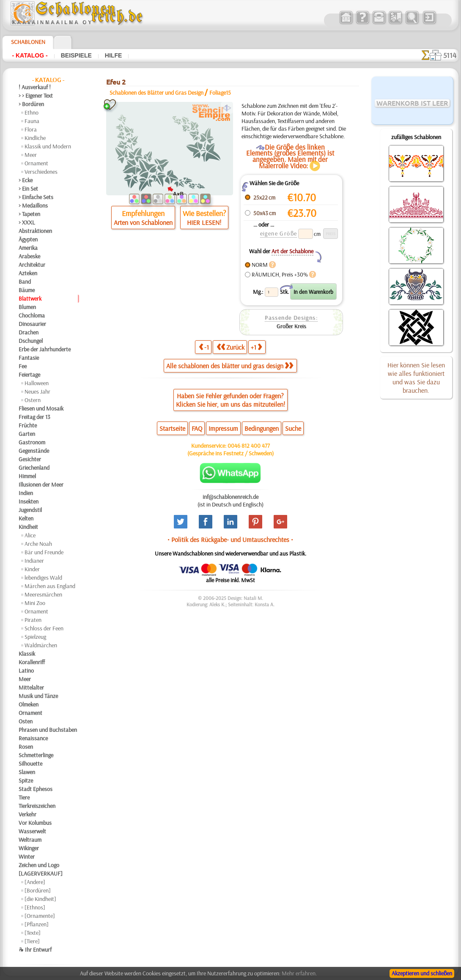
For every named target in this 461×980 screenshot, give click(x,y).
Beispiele (76, 55)
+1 (256, 347)
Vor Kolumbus (35, 823)
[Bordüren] (38, 890)
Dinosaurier (32, 324)
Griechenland (34, 468)
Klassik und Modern (48, 146)
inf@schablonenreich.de (230, 497)
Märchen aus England (50, 586)
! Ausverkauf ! (35, 87)
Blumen (27, 307)
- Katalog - (30, 55)
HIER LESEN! (204, 222)
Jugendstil (30, 510)
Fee (23, 366)
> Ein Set (28, 189)
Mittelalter (31, 687)
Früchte (28, 425)
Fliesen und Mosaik (41, 408)
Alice (30, 535)
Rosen (26, 747)
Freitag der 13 (34, 417)
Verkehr (27, 814)
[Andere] (35, 882)
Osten (26, 721)
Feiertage (29, 375)
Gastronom (32, 442)
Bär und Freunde (44, 552)
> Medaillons (33, 205)
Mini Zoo (35, 603)
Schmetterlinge (36, 755)
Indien (26, 493)
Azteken (28, 273)
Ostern (33, 400)
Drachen (29, 332)
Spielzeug (35, 637)
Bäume (27, 290)
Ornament (36, 163)
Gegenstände (34, 451)
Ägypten (28, 239)
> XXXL (27, 222)
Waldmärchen (41, 645)
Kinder (32, 569)
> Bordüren (31, 104)
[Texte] (33, 933)
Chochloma (32, 315)
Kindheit (28, 527)
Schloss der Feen (44, 628)
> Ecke (26, 180)
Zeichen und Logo (39, 865)
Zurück (230, 347)
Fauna (32, 121)
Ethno (32, 112)
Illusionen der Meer (41, 485)
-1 (204, 347)
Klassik (27, 654)
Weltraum (30, 840)
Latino (26, 671)
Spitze (26, 780)
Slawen (27, 772)
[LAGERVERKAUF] (41, 873)
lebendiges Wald (43, 578)
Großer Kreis (291, 326)
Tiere (24, 797)
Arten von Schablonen (143, 222)
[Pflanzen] (37, 924)
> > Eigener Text (36, 96)
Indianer (34, 561)
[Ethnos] (35, 907)
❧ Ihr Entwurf (35, 950)
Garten (27, 434)
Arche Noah (38, 544)
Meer (31, 155)
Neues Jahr (37, 391)
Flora (31, 129)
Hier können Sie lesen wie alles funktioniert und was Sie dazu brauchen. (416, 378)
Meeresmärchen (43, 594)
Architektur (32, 265)
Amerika (28, 248)
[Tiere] (32, 941)
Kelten (26, 518)
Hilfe (113, 55)
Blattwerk (30, 298)
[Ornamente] (40, 916)
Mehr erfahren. (299, 973)
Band (25, 282)
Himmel (27, 476)
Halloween (37, 383)
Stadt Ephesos (36, 789)
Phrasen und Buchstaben (48, 730)
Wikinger (29, 848)
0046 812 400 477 (249, 446)
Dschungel (31, 341)
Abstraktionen (35, 231)
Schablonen (28, 42)
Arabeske (29, 256)
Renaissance (33, 738)
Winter (27, 857)
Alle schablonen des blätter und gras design (230, 366)
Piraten (33, 620)
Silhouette (30, 764)
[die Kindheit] (40, 899)
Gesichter (30, 459)
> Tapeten (29, 214)
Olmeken (29, 704)
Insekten (29, 501)
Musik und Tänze (38, 696)
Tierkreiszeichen (37, 806)
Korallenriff (32, 662)
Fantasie (29, 358)
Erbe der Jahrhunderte (45, 349)
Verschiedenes (41, 172)
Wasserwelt (32, 831)
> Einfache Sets (36, 197)
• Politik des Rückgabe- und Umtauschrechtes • (230, 539)
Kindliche (35, 138)
